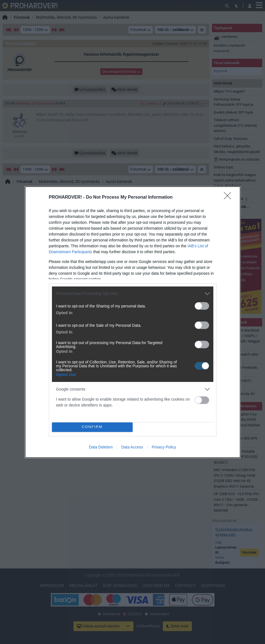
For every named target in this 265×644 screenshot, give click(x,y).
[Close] (229, 198)
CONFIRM (92, 427)
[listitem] (133, 294)
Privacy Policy (164, 447)
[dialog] (133, 322)
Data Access (132, 447)
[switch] (202, 306)
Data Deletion (101, 447)
